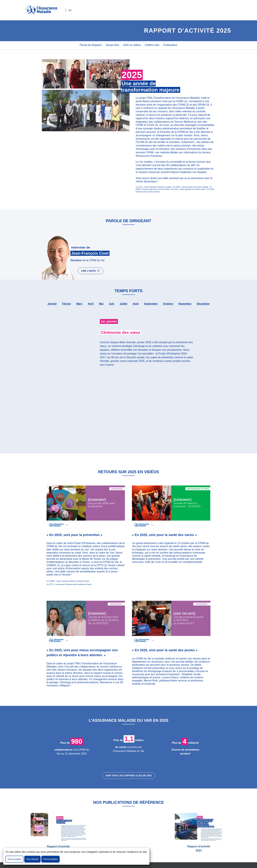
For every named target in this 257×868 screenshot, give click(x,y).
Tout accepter (14, 859)
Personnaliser (50, 859)
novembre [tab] (185, 304)
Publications (170, 45)
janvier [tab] (52, 304)
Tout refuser (32, 859)
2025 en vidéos (132, 45)
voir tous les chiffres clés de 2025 (128, 776)
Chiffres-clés (152, 45)
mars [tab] (79, 304)
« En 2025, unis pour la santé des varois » (164, 535)
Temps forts (112, 45)
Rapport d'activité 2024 (58, 832)
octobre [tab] (168, 304)
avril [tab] (91, 304)
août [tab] (136, 304)
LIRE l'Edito (90, 271)
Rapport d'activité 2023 (199, 832)
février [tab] (66, 304)
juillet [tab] (123, 304)
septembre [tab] (151, 304)
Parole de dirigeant (91, 45)
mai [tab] (101, 304)
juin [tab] (112, 304)
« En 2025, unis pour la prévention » (74, 535)
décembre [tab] (203, 304)
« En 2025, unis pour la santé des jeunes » (165, 650)
